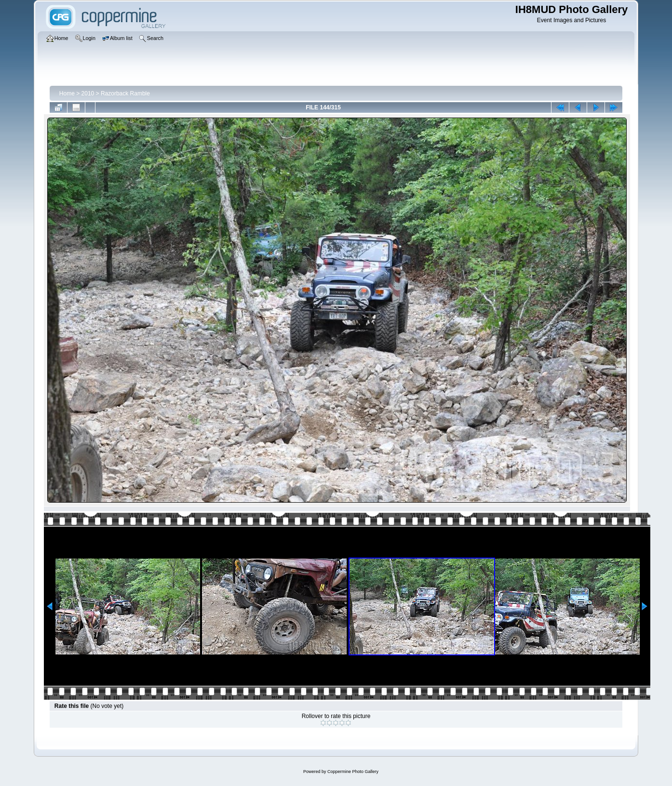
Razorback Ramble (125, 93)
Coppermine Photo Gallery (353, 772)
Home (67, 93)
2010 (88, 93)
